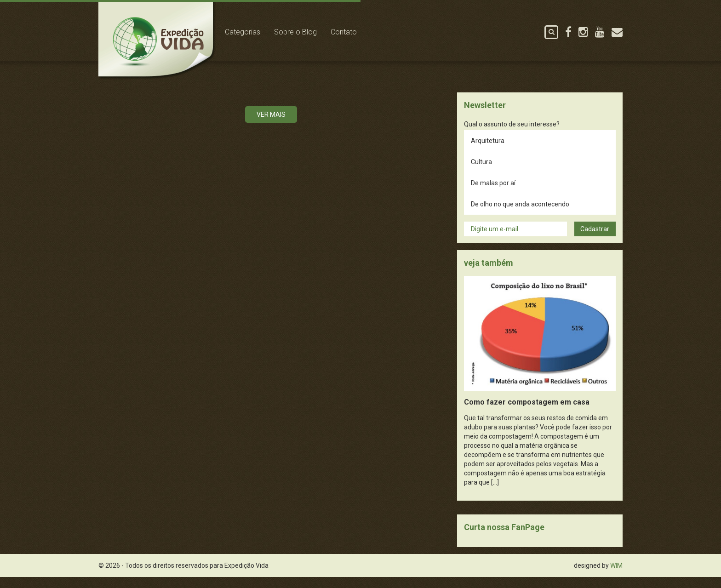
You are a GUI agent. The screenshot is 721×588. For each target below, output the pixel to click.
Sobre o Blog (306, 32)
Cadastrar (595, 240)
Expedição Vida (163, 46)
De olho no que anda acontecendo (520, 215)
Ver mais (271, 126)
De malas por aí (493, 194)
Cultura (481, 173)
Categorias (253, 32)
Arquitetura (488, 152)
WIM (616, 577)
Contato (354, 32)
